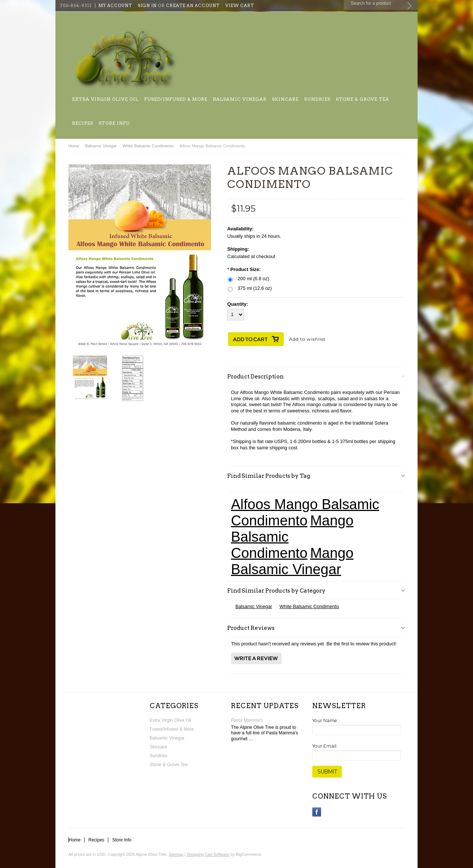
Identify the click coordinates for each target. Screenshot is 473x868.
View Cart (240, 6)
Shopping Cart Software (208, 854)
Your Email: (325, 746)
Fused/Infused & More (176, 99)
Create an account (193, 6)
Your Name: (325, 721)
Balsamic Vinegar (240, 99)
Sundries (317, 99)
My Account (115, 6)
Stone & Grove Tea (363, 99)
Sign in (147, 6)
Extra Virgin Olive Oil (105, 99)
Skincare (285, 99)
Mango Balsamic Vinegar (292, 561)
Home (74, 146)
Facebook (317, 812)
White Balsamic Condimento (148, 146)
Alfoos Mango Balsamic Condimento (305, 512)
